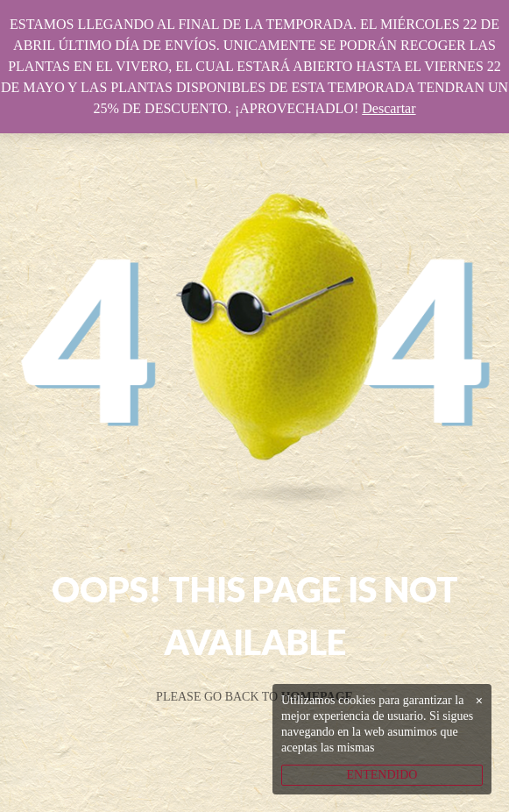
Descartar (389, 108)
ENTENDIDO (382, 775)
